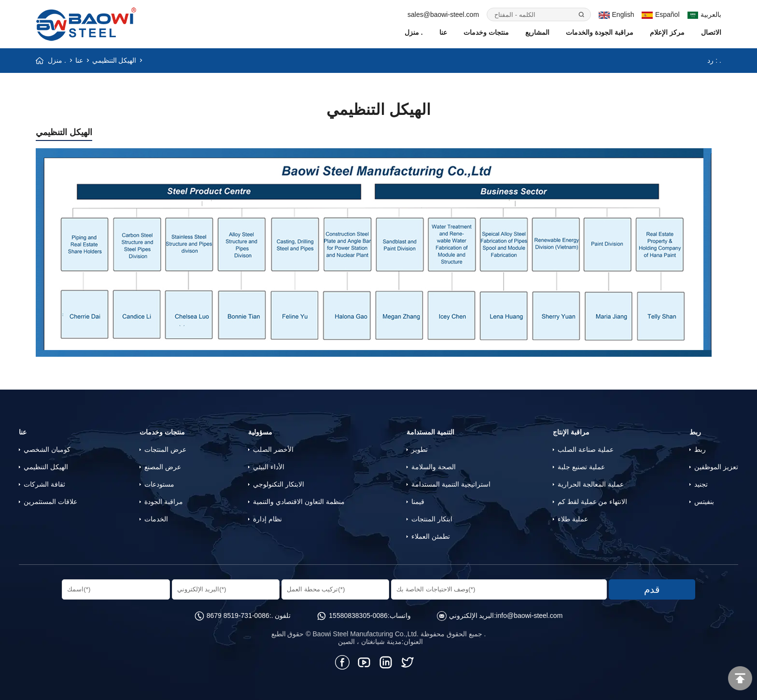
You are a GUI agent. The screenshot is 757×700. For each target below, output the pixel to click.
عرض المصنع (163, 467)
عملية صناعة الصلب (586, 449)
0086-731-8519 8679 (238, 616)
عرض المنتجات (165, 449)
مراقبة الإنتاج (571, 432)
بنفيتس (704, 502)
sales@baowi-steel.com (443, 14)
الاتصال (711, 32)
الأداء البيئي (269, 467)
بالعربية (705, 14)
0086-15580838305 (358, 616)
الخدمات (156, 519)
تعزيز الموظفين (716, 467)
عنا (443, 32)
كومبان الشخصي (47, 449)
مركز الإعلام (667, 32)
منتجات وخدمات (486, 32)
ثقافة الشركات (44, 484)
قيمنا (418, 502)
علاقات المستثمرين (50, 502)
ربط (695, 432)
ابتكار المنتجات (432, 519)
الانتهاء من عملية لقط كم (593, 502)
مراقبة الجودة (164, 502)
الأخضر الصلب (273, 449)
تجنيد (701, 484)
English (616, 14)
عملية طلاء (573, 519)
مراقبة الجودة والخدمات (600, 32)
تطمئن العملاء (431, 536)
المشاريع (537, 32)
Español (660, 14)
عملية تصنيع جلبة (581, 467)
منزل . (414, 32)
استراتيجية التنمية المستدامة (451, 484)
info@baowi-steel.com (529, 616)
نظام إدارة (267, 519)
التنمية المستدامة (430, 432)
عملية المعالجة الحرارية (591, 484)
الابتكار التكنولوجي (279, 484)
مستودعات (159, 484)
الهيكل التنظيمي (114, 60)
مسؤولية (260, 432)
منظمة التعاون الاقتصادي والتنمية (299, 502)
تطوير (420, 449)
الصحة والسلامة (434, 467)
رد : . (714, 60)
